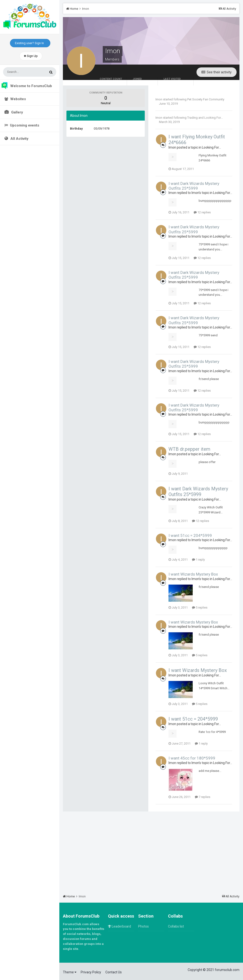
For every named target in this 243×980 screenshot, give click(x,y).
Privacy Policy (91, 972)
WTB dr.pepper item (189, 449)
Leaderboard (119, 926)
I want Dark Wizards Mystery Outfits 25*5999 (194, 186)
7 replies (203, 797)
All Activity (19, 139)
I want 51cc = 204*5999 (190, 535)
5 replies (200, 607)
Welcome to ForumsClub (26, 86)
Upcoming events (22, 125)
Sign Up (31, 56)
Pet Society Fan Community (206, 99)
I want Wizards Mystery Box (193, 574)
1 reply (198, 560)
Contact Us (114, 972)
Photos (143, 926)
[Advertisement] (151, 851)
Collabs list (176, 926)
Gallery (17, 112)
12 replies (202, 212)
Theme (70, 972)
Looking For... (214, 118)
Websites (15, 99)
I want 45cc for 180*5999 (192, 758)
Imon (159, 99)
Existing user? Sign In (30, 43)
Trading (192, 118)
